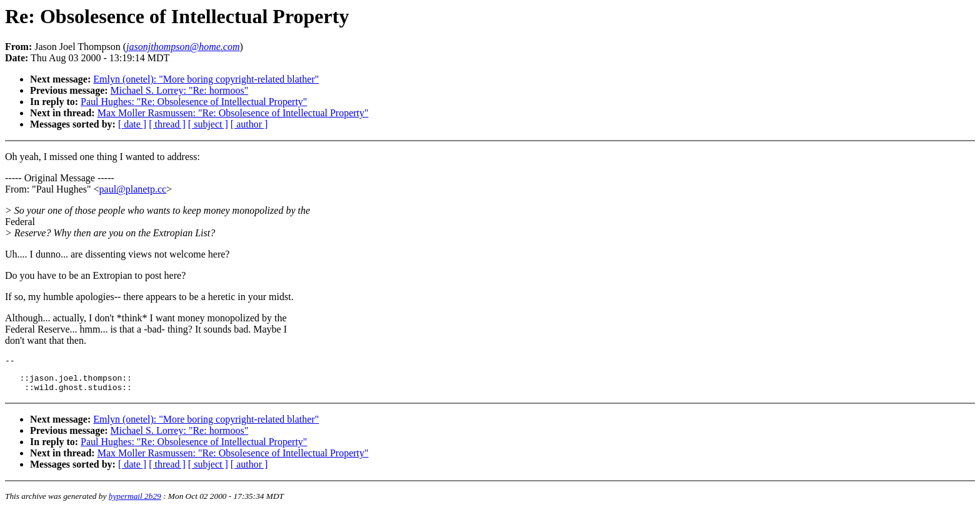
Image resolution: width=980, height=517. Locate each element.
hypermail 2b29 (135, 502)
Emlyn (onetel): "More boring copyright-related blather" (206, 79)
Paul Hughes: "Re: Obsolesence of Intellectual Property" (194, 102)
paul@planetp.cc (133, 189)
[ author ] (249, 124)
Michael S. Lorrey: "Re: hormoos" (180, 90)
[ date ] (132, 124)
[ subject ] (208, 124)
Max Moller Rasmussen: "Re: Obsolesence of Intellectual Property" (233, 113)
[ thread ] (167, 124)
